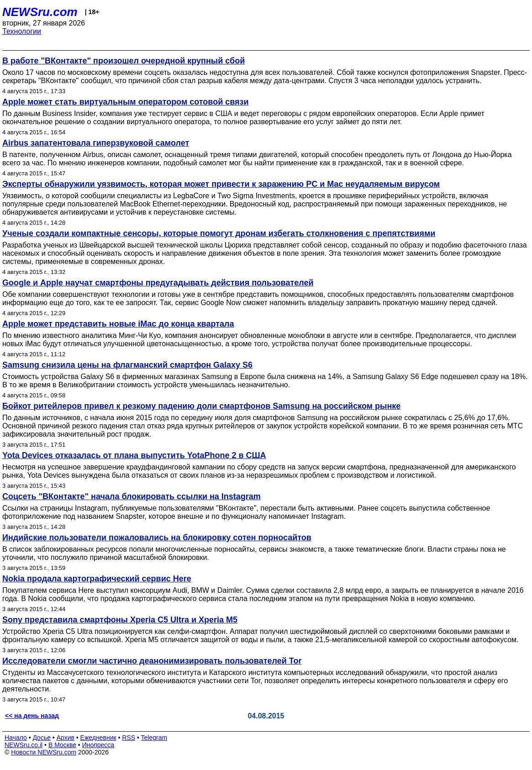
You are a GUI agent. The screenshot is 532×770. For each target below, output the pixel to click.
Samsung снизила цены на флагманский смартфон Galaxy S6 (127, 365)
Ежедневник (98, 738)
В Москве (62, 745)
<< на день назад (32, 716)
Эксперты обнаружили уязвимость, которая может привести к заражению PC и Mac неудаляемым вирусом (221, 184)
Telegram (154, 738)
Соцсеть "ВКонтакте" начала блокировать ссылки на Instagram (132, 496)
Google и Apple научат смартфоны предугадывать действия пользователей (158, 283)
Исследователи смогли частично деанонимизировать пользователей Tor (152, 661)
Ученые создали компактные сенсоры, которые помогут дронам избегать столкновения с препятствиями (219, 233)
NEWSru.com (40, 12)
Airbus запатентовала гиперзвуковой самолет (96, 143)
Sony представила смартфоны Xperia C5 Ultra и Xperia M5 (120, 620)
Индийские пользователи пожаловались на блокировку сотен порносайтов (157, 538)
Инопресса (98, 745)
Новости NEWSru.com (44, 752)
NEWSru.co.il (24, 745)
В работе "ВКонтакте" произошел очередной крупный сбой (124, 61)
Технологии (22, 31)
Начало (16, 738)
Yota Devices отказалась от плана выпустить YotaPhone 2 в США (134, 455)
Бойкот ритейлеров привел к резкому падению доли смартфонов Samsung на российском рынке (201, 406)
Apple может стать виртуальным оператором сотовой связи (126, 102)
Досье (42, 738)
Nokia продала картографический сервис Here (97, 579)
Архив (66, 738)
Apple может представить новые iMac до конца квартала (118, 324)
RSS (129, 738)
